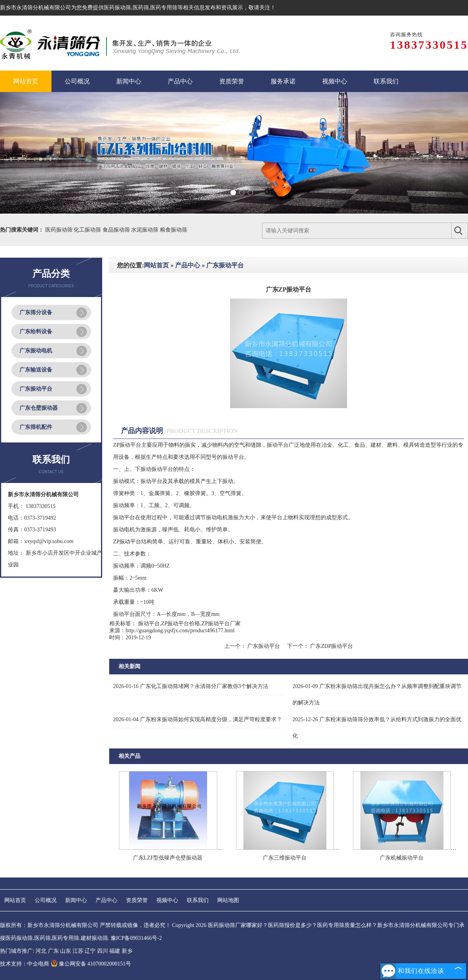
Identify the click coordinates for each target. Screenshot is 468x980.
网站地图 (228, 900)
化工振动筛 (88, 230)
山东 (66, 951)
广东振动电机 (36, 351)
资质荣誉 (137, 900)
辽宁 (90, 951)
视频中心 (167, 900)
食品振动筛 (117, 230)
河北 (41, 951)
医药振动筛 (117, 8)
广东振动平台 (36, 389)
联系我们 (198, 900)
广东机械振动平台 (402, 858)
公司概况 (46, 900)
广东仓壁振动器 (39, 408)
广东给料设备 (36, 332)
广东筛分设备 (36, 312)
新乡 (127, 951)
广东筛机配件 (36, 427)
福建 (115, 951)
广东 (53, 951)
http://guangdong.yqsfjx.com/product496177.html (180, 631)
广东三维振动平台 (285, 858)
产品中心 (188, 265)
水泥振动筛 (145, 230)
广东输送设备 (36, 370)
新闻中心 (76, 900)
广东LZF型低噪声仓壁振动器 (168, 858)
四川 (103, 951)
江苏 (78, 951)
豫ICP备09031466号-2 (136, 938)
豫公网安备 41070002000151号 (91, 964)
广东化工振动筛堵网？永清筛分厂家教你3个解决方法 (191, 686)
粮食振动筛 (174, 230)
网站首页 (156, 265)
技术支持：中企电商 (25, 964)
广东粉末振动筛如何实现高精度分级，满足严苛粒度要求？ (198, 719)
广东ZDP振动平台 (331, 646)
